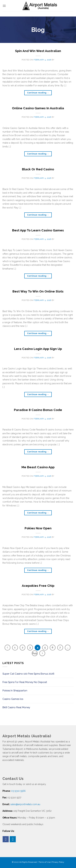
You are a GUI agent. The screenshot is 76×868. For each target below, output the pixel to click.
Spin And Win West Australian (38, 51)
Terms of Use (45, 862)
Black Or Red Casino (38, 169)
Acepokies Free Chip (38, 586)
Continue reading (38, 93)
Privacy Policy (58, 862)
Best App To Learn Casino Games (38, 230)
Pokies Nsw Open (38, 528)
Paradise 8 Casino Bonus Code (38, 410)
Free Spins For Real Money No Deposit (25, 682)
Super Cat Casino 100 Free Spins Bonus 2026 (28, 674)
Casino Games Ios (13, 699)
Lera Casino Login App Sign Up (38, 349)
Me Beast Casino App (38, 467)
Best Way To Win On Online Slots (38, 291)
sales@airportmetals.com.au (25, 804)
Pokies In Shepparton (15, 691)
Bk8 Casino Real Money (16, 707)
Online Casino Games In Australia (38, 108)
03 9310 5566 (18, 791)
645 (35, 653)
